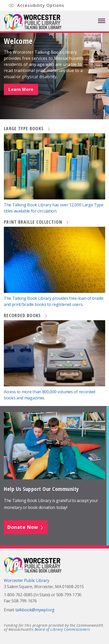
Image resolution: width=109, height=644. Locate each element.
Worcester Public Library (26, 580)
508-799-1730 (69, 595)
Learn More (21, 89)
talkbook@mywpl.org (35, 610)
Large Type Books (27, 128)
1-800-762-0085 (18, 595)
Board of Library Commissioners (62, 629)
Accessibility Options (36, 6)
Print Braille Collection (37, 222)
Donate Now (26, 527)
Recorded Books (26, 315)
